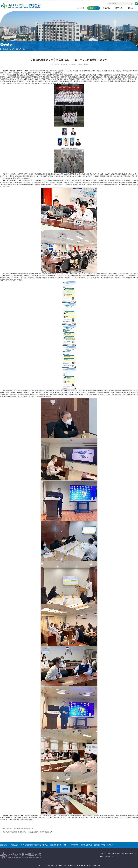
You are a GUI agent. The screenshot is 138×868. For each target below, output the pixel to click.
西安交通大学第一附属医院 (104, 845)
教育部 (66, 845)
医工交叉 (119, 8)
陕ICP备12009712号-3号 (77, 865)
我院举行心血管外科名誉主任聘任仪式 (20, 828)
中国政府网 (15, 845)
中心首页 (81, 8)
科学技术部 (75, 845)
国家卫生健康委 (56, 845)
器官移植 (106, 8)
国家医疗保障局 (86, 845)
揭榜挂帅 (132, 8)
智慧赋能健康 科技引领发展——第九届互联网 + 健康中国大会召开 (29, 832)
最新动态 (94, 8)
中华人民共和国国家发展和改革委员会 (34, 845)
